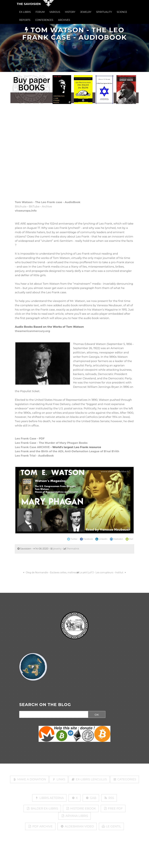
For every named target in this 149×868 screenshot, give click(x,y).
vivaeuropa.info (26, 211)
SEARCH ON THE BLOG (45, 705)
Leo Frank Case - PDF (30, 438)
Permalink (73, 549)
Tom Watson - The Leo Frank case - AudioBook (48, 202)
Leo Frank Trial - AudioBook (34, 456)
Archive (47, 206)
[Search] (53, 714)
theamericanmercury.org (33, 331)
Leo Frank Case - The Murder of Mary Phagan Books (51, 443)
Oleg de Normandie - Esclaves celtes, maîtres (49, 572)
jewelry (56, 549)
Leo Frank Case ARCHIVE (32, 447)
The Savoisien (29, 7)
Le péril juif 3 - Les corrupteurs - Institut (103, 572)
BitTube (34, 206)
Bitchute (21, 206)
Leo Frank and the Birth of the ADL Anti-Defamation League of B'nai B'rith (67, 451)
